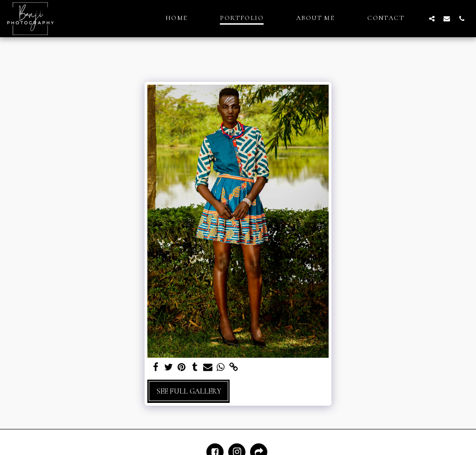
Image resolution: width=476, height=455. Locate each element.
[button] (432, 18)
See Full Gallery (189, 391)
